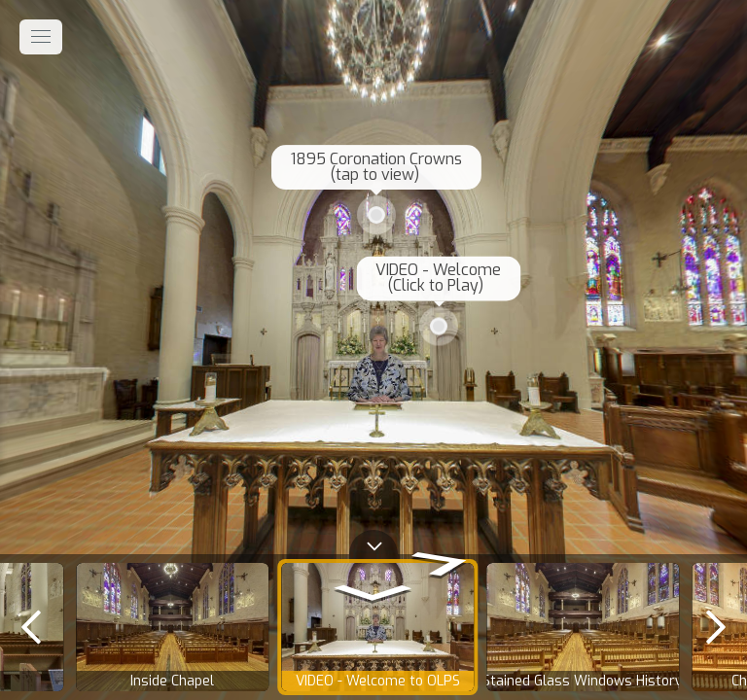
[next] (716, 627)
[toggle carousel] (373, 542)
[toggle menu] (41, 37)
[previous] (31, 627)
